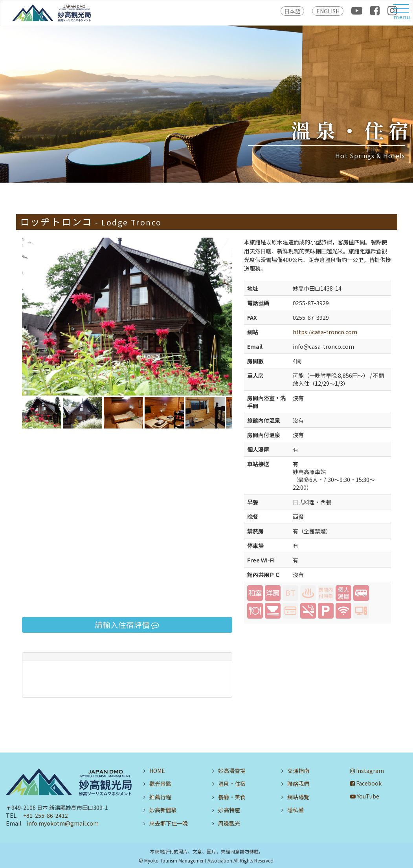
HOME (157, 771)
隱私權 (296, 810)
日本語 (292, 11)
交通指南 (298, 771)
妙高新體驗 (163, 810)
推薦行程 (160, 797)
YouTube (365, 796)
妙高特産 (229, 810)
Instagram (367, 771)
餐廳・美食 (232, 797)
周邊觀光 (229, 823)
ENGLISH (328, 11)
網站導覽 (298, 797)
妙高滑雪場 (232, 771)
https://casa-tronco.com (325, 332)
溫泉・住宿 (232, 784)
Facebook (366, 783)
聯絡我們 (298, 784)
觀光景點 (160, 784)
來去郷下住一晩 (169, 823)
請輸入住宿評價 (127, 625)
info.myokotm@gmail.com (63, 823)
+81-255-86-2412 (46, 815)
